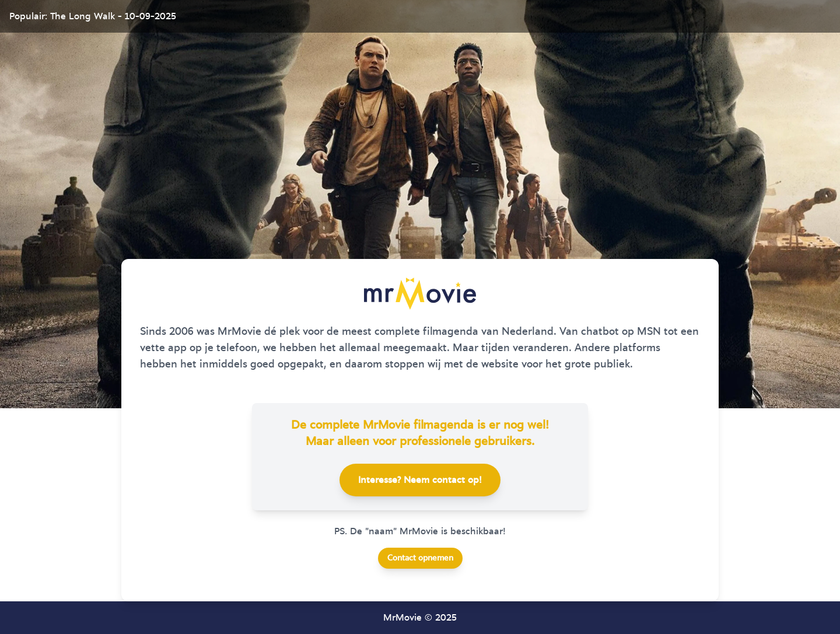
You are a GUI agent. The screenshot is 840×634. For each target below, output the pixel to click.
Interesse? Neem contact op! (420, 480)
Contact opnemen (420, 558)
